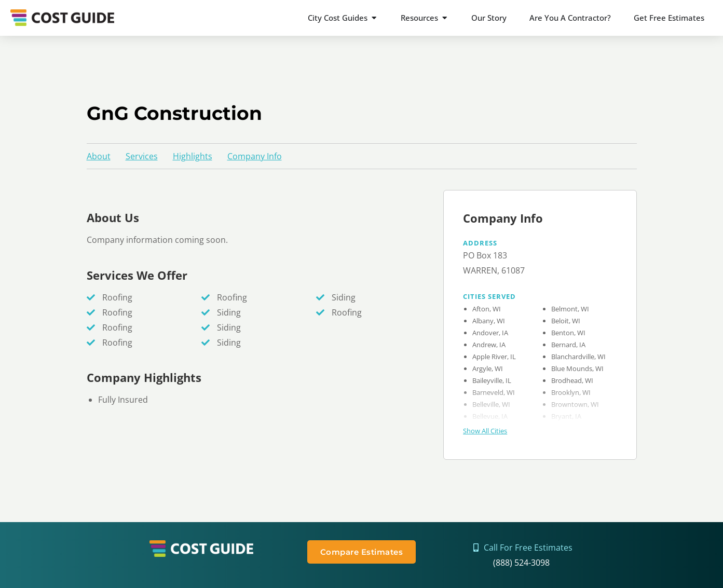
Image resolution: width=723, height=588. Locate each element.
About (99, 156)
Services (142, 156)
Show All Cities (485, 431)
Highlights (193, 156)
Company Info (255, 156)
